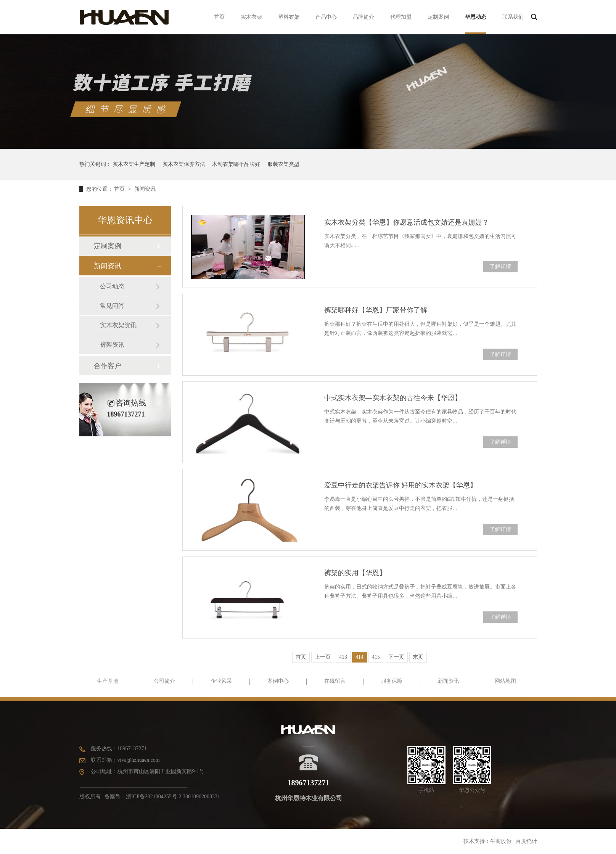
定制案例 (438, 17)
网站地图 (505, 681)
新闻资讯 (145, 189)
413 (343, 657)
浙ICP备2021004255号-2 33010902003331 (173, 797)
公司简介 (164, 681)
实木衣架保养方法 (184, 164)
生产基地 (108, 681)
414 (359, 657)
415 (376, 657)
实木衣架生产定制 (134, 164)
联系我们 (513, 17)
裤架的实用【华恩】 (355, 573)
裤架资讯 (112, 345)
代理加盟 (401, 17)
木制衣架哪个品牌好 (236, 164)
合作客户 (108, 366)
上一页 (323, 657)
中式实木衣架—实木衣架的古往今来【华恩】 (393, 398)
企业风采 (221, 681)
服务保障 (392, 681)
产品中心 (326, 17)
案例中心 (278, 681)
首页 (219, 17)
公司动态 (112, 286)
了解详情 (500, 266)
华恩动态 (476, 17)
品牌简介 (363, 17)
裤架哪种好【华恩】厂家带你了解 (376, 310)
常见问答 (112, 306)
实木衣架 (251, 17)
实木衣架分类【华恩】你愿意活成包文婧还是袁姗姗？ (407, 222)
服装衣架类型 (283, 164)
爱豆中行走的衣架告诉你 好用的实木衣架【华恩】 (401, 485)
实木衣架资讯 (118, 325)
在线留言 (335, 681)
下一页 (396, 657)
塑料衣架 (289, 17)
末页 (418, 657)
